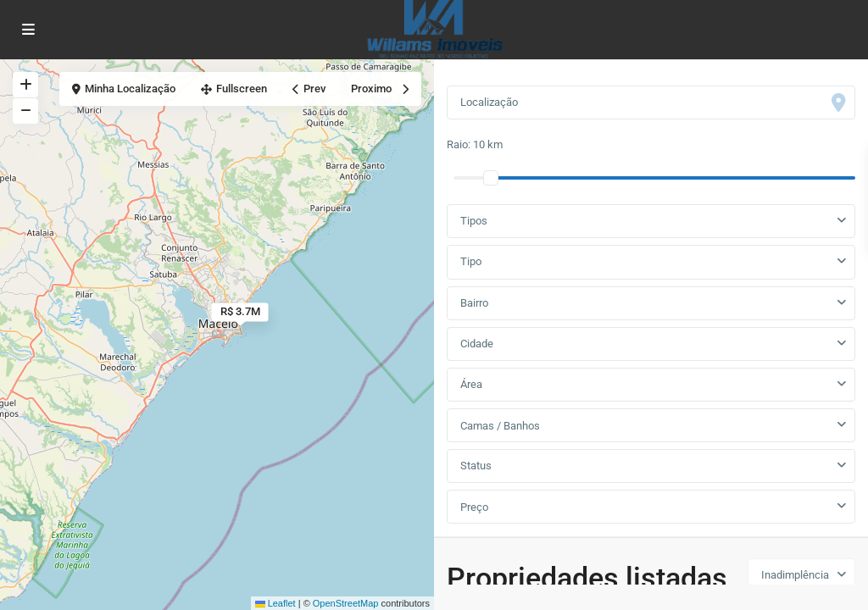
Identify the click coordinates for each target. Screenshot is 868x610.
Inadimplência (795, 575)
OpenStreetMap (346, 603)
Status (476, 466)
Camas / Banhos (500, 426)
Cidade (477, 344)
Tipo (471, 261)
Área (471, 384)
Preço (474, 507)
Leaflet (275, 603)
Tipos (474, 221)
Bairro (474, 303)
